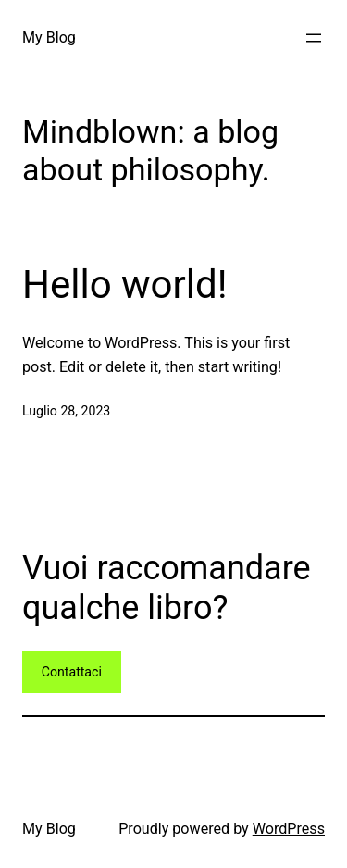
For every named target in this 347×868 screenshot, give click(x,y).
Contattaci (72, 672)
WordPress (289, 829)
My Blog (49, 37)
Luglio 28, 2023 (66, 411)
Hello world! (125, 285)
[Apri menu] (314, 38)
